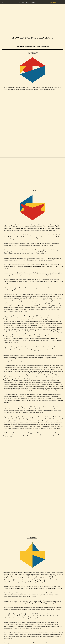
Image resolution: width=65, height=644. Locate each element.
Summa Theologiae (27, 2)
